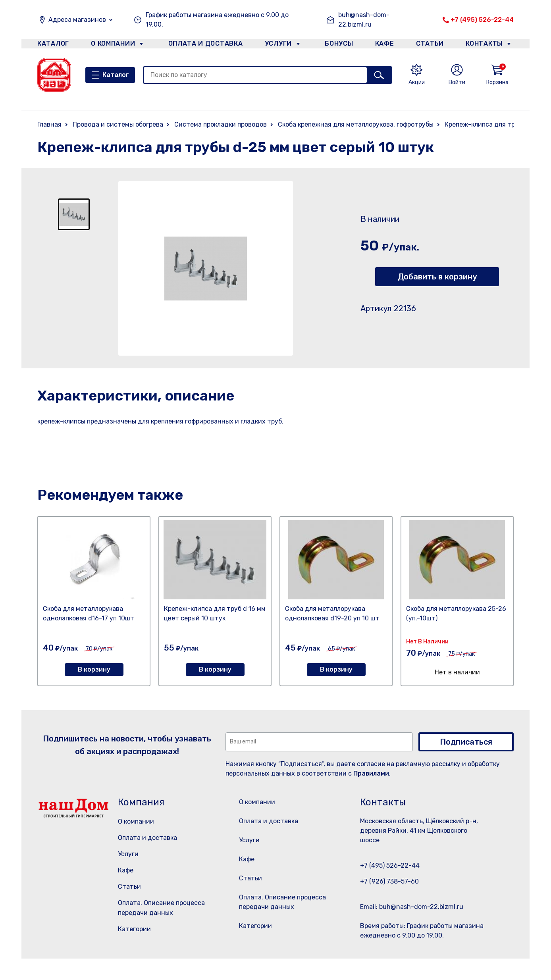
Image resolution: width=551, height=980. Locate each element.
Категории (134, 929)
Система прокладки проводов (221, 124)
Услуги (275, 45)
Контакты (488, 45)
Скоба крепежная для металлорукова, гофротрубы (356, 124)
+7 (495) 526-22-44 (482, 20)
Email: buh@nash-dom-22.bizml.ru (412, 907)
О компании (113, 45)
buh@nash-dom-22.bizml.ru (364, 20)
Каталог (52, 45)
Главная (49, 124)
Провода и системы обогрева (118, 124)
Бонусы (335, 45)
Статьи (432, 45)
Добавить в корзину (437, 277)
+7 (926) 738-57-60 (389, 881)
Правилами (371, 773)
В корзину (94, 669)
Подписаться (466, 742)
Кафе (384, 45)
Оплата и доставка (202, 45)
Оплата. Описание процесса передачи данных (285, 922)
